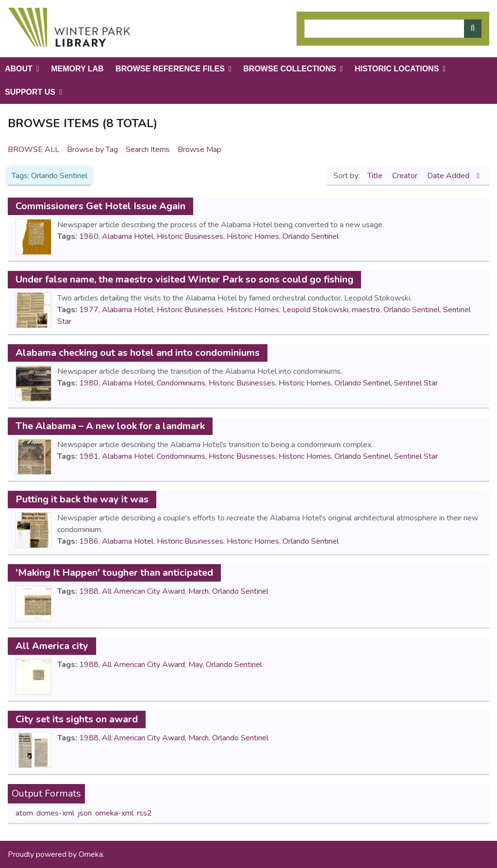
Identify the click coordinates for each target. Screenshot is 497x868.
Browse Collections (290, 69)
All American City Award (143, 591)
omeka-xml (114, 813)
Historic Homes (253, 236)
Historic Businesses (190, 236)
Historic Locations (397, 69)
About (19, 69)
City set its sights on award (77, 719)
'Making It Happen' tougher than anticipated (114, 573)
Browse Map (199, 150)
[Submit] (473, 29)
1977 (89, 310)
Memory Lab (77, 69)
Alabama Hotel (128, 236)
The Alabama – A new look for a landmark (110, 426)
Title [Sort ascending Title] (376, 176)
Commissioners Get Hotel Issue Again (100, 206)
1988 (89, 591)
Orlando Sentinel (311, 236)
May (195, 665)
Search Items (148, 150)
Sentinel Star (416, 383)
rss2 (144, 813)
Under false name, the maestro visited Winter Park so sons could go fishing (184, 279)
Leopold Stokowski (315, 310)
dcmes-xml (55, 813)
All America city (52, 646)
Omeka (91, 854)
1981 (89, 456)
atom (24, 813)
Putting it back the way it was (82, 499)
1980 (89, 383)
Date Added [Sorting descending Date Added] (449, 176)
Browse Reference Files (170, 69)
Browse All (33, 150)
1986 (89, 541)
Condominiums (181, 383)
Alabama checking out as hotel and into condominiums (138, 353)
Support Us (30, 92)
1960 (89, 236)
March (199, 591)
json (85, 813)
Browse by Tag (92, 150)
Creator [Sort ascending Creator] (406, 176)
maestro (366, 310)
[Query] (393, 29)
